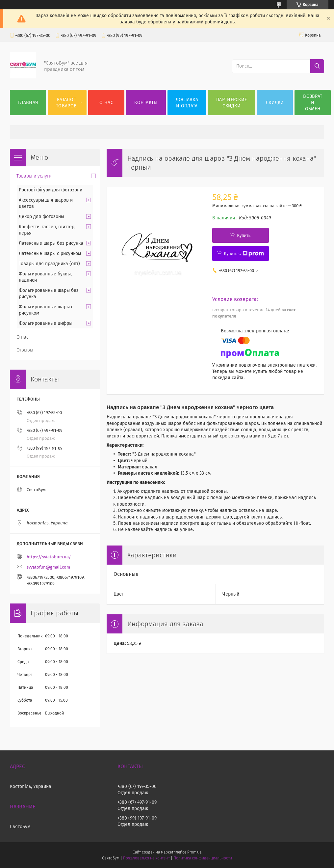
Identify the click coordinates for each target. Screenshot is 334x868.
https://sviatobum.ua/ (49, 557)
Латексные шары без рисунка (51, 243)
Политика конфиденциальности (203, 858)
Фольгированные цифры (46, 323)
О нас (106, 103)
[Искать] (317, 66)
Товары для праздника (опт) (49, 264)
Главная (28, 103)
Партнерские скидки (231, 103)
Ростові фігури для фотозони (51, 190)
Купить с (244, 254)
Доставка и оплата (187, 103)
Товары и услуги (34, 176)
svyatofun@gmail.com (48, 567)
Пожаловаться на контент (146, 858)
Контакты (146, 103)
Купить (244, 235)
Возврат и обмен (313, 103)
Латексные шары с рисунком (50, 253)
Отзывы (25, 350)
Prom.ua (194, 852)
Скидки (275, 103)
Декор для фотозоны (41, 217)
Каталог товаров (66, 103)
